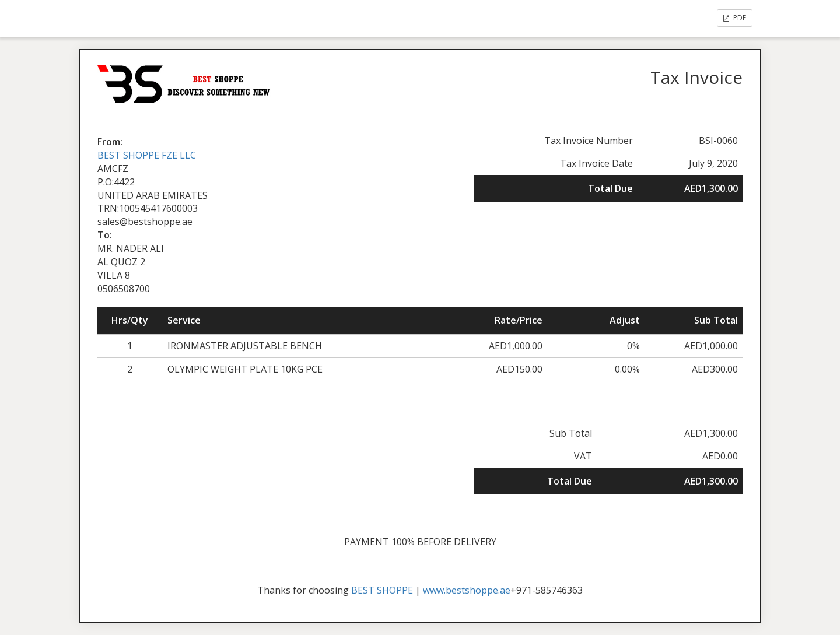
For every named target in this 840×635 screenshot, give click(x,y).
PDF (735, 18)
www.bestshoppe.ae (467, 590)
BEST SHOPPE (382, 590)
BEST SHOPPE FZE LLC (147, 155)
